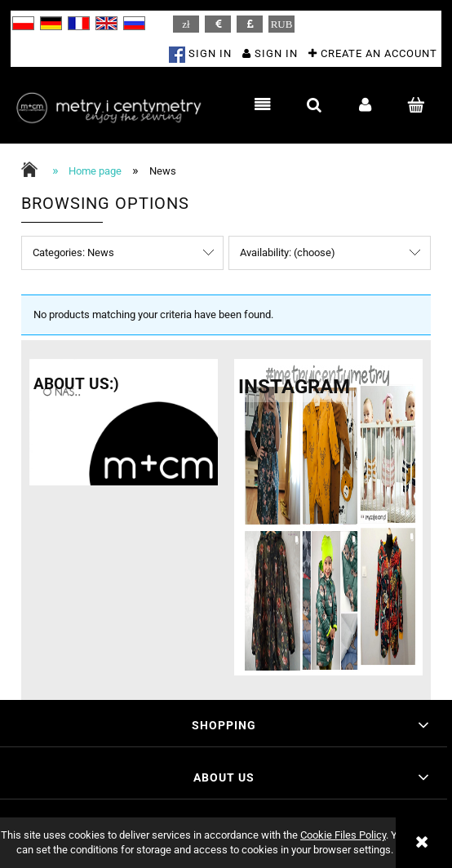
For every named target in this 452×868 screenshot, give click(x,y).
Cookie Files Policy (343, 835)
